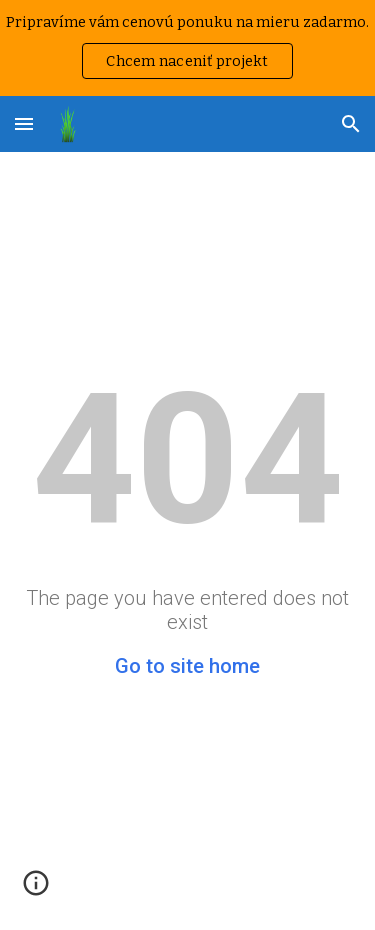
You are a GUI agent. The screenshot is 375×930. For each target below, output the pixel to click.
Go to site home (187, 666)
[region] (187, 48)
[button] (24, 123)
